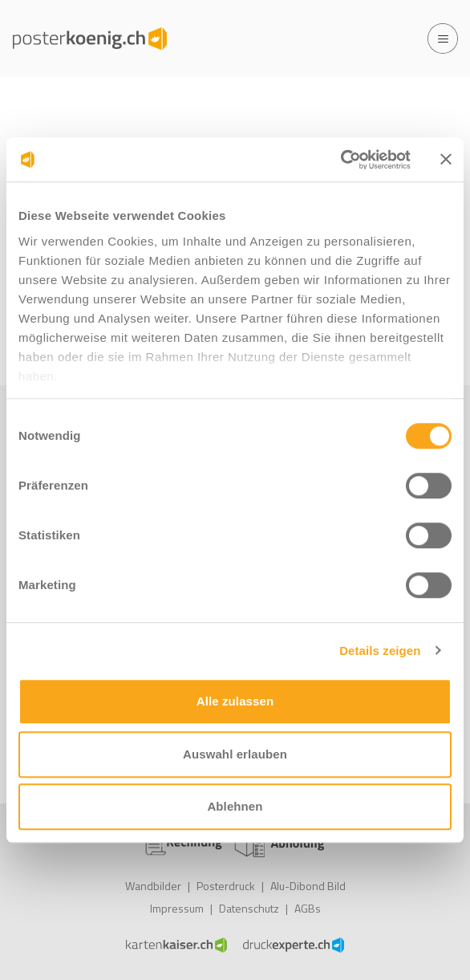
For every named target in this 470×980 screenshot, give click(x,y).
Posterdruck (226, 886)
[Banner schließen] (446, 160)
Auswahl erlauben (235, 754)
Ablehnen (235, 806)
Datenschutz (249, 908)
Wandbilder (153, 886)
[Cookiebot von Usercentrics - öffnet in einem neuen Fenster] (340, 160)
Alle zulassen (235, 701)
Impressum (177, 908)
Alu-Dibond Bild (308, 886)
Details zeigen (380, 651)
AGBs (308, 908)
